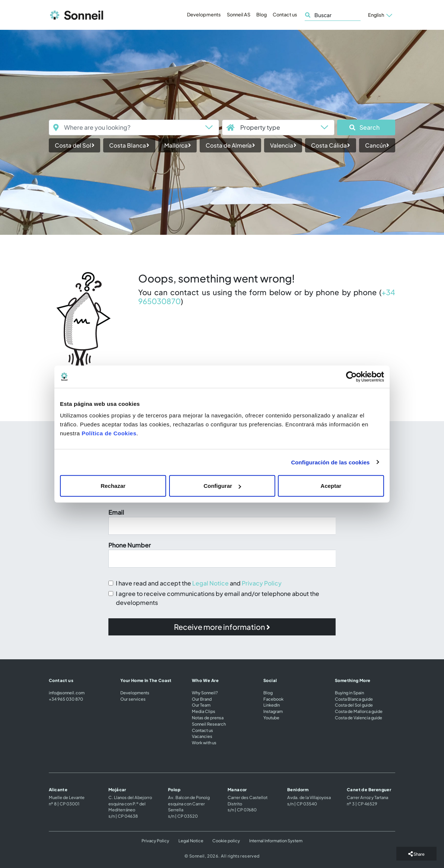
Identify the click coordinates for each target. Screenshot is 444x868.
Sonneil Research (209, 724)
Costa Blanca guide (354, 699)
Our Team (201, 705)
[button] (366, 127)
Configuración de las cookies (330, 462)
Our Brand (202, 699)
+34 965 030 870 (66, 699)
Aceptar (331, 486)
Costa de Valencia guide (359, 717)
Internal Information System (276, 840)
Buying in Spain (349, 692)
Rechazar (113, 486)
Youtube (271, 717)
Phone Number (130, 545)
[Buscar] (333, 15)
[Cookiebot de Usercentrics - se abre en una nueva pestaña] (351, 376)
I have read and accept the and (199, 583)
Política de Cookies (109, 433)
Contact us (285, 15)
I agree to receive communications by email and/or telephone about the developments (218, 598)
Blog (261, 15)
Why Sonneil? (205, 692)
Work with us (204, 742)
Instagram (273, 711)
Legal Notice (210, 583)
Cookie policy (226, 840)
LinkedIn (272, 705)
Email (116, 512)
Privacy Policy (262, 583)
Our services (133, 699)
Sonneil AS (239, 15)
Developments (204, 15)
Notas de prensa (208, 717)
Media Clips (204, 711)
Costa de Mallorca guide (359, 711)
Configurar (222, 486)
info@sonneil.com (67, 692)
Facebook (273, 699)
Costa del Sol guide (354, 705)
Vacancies (202, 736)
